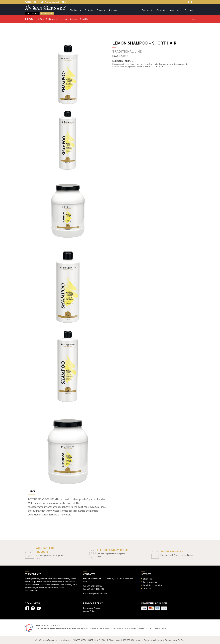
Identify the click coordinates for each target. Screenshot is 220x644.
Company (101, 10)
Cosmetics (162, 10)
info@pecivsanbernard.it (153, 640)
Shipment (147, 579)
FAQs (70, 2)
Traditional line (53, 19)
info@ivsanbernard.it (53, 2)
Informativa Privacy (91, 608)
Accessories (176, 10)
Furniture (189, 10)
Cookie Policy (89, 611)
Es (192, 2)
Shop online (32, 13)
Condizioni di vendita (152, 585)
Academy (113, 10)
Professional (47, 13)
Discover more (32, 590)
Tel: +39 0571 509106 (93, 586)
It (189, 2)
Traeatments (147, 10)
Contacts (89, 10)
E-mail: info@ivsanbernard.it (95, 593)
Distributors (75, 10)
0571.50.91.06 (33, 2)
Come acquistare (151, 582)
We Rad (181, 640)
